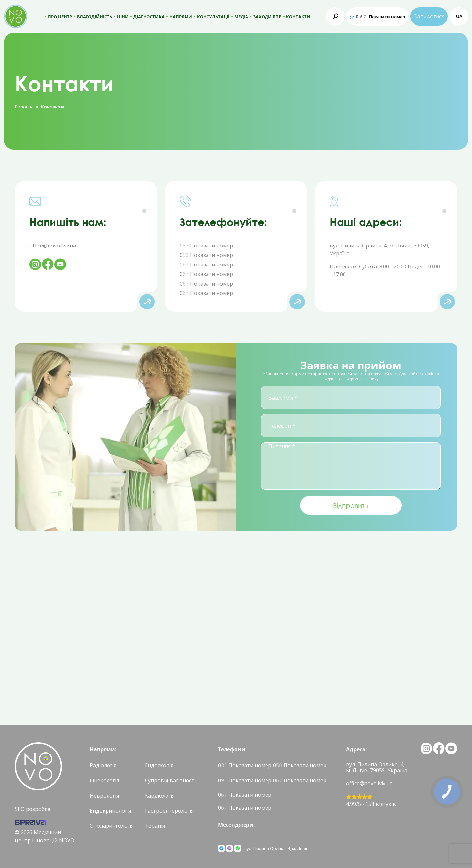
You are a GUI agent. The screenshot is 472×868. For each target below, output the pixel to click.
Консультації (213, 17)
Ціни (123, 17)
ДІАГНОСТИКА (149, 17)
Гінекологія (104, 780)
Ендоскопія (159, 765)
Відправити (351, 505)
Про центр (60, 17)
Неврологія (104, 796)
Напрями (181, 17)
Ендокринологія (110, 811)
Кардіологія (160, 796)
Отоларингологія (112, 826)
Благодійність (95, 17)
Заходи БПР (267, 17)
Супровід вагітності (170, 780)
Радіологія (103, 765)
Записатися (429, 16)
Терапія (155, 826)
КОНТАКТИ (298, 17)
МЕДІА (241, 17)
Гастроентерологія (169, 811)
